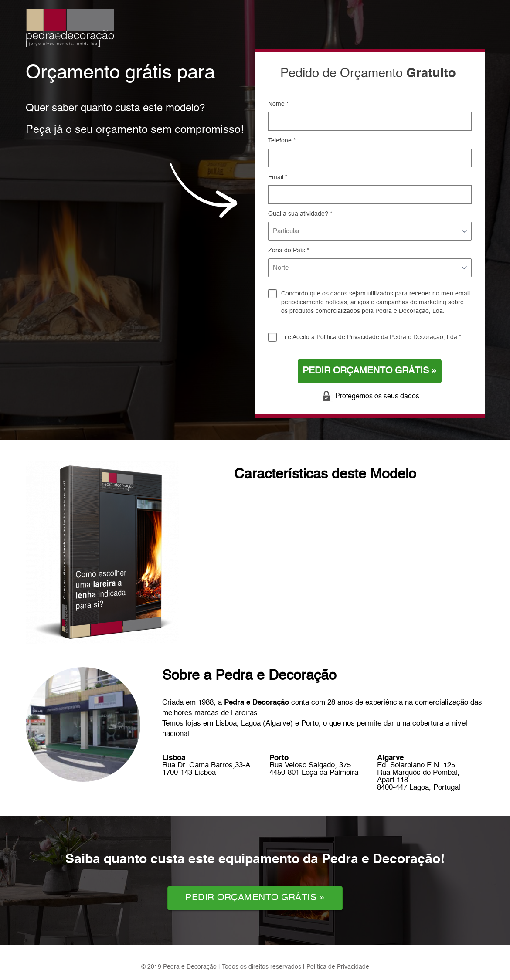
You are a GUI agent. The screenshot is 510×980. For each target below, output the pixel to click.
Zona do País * (289, 251)
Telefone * (282, 141)
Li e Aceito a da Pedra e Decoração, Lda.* (371, 337)
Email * (278, 177)
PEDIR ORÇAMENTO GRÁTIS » (370, 371)
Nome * (278, 104)
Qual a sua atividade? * (300, 214)
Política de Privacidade (348, 337)
